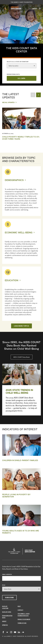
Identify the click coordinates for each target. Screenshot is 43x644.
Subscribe (9, 597)
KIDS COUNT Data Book (22, 357)
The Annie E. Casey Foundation (22, 2)
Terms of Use (22, 623)
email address (7, 574)
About (4, 621)
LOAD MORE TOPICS (21, 326)
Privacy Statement (24, 619)
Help (19, 606)
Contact (20, 610)
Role (4, 585)
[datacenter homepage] (16, 8)
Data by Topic (7, 612)
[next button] (38, 95)
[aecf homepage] (5, 8)
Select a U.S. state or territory (18, 62)
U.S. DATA (21, 78)
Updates (5, 625)
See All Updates (8, 102)
